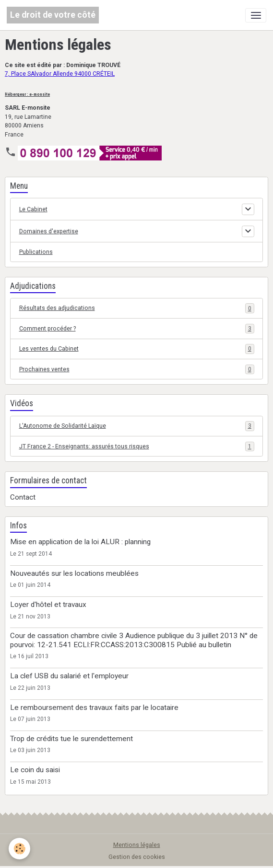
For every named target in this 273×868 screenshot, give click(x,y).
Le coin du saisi (35, 770)
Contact (23, 497)
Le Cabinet (33, 209)
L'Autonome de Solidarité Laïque (137, 426)
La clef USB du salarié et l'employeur (69, 676)
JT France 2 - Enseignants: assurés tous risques (137, 446)
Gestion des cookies (137, 857)
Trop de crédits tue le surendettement (71, 739)
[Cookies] (19, 849)
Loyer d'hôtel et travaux (48, 605)
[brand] (53, 15)
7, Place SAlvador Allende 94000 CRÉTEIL (60, 74)
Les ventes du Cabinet (137, 349)
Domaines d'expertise (49, 231)
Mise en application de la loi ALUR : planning (80, 542)
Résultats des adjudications (137, 308)
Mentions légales (137, 845)
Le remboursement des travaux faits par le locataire (94, 708)
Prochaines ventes (137, 369)
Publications (36, 252)
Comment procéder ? (137, 329)
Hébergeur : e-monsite (27, 94)
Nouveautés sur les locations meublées (74, 573)
